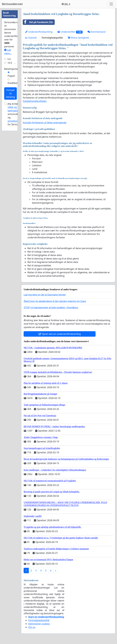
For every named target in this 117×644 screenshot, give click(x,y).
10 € (10, 63)
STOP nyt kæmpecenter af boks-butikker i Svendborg (51, 308)
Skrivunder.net (12, 4)
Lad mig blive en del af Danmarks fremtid (45, 295)
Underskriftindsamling (39, 32)
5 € (9, 59)
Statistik (31, 38)
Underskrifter (70, 32)
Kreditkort (13, 83)
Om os (32, 627)
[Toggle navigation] (111, 4)
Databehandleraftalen (35, 101)
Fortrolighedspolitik (52, 38)
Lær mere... (8, 52)
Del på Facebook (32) (38, 22)
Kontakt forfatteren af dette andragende (45, 123)
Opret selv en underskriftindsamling (60, 334)
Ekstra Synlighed (78, 38)
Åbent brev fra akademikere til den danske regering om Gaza (55, 301)
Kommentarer (97, 32)
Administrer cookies (39, 624)
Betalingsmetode (13, 69)
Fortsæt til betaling (11, 93)
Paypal (11, 76)
